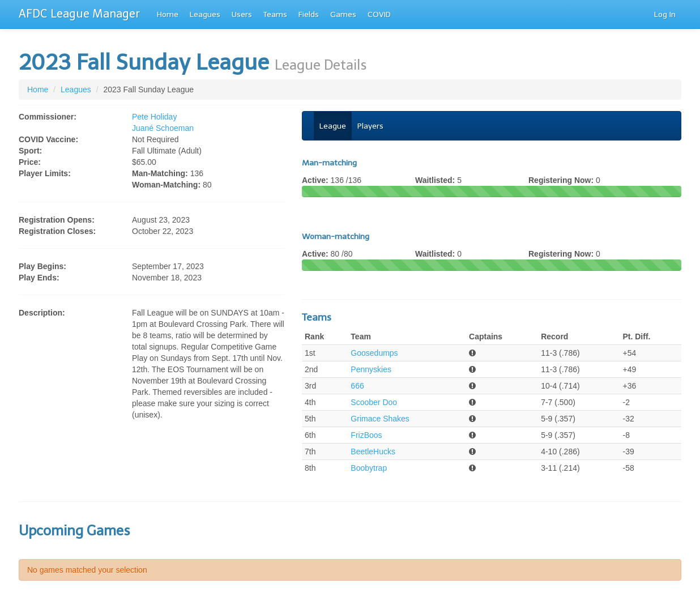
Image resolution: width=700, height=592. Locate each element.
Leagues (205, 14)
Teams (275, 14)
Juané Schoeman (163, 128)
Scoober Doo (374, 402)
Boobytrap (369, 468)
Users (242, 14)
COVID (379, 14)
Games (343, 14)
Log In (665, 14)
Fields (309, 14)
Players (370, 126)
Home (168, 14)
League (333, 126)
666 (357, 386)
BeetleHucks (373, 452)
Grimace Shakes (380, 419)
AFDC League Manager (79, 14)
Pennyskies (371, 369)
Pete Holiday (154, 117)
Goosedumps (374, 353)
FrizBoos (366, 435)
